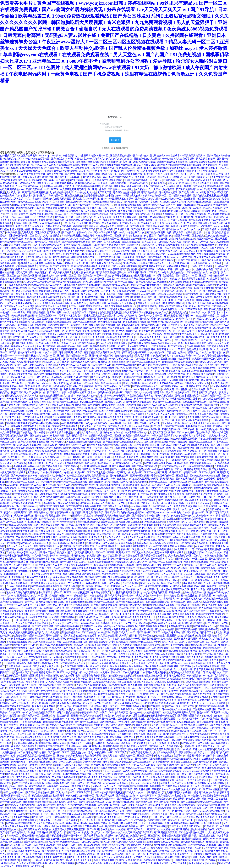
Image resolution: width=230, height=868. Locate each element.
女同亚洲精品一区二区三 (125, 439)
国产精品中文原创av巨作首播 (95, 503)
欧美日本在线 (174, 371)
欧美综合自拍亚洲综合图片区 (41, 611)
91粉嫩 (56, 654)
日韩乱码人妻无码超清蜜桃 (101, 429)
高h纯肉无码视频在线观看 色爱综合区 (91, 266)
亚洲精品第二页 (157, 792)
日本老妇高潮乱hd (192, 371)
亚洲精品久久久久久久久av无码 (127, 586)
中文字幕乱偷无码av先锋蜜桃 (80, 851)
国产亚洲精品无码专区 (153, 266)
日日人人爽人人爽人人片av (47, 666)
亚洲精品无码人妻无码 (140, 845)
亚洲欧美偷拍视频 (105, 368)
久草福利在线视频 (82, 491)
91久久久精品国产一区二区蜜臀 (80, 312)
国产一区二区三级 (105, 552)
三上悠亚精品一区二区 (91, 386)
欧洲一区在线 (32, 848)
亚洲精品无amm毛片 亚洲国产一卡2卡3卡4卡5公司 (44, 491)
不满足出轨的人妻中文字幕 (112, 808)
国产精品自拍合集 (53, 466)
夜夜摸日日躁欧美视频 (72, 728)
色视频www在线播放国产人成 (59, 186)
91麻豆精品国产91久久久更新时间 (73, 451)
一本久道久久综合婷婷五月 (141, 408)
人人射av (108, 842)
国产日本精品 (170, 288)
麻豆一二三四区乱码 (141, 762)
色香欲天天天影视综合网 (113, 528)
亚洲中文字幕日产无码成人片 (26, 337)
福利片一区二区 (35, 411)
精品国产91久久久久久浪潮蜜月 (37, 771)
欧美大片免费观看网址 (205, 368)
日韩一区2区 (69, 223)
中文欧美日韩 (28, 531)
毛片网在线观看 (40, 571)
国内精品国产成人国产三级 (168, 251)
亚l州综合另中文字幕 (17, 552)
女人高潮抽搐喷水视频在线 (94, 466)
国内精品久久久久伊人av (209, 362)
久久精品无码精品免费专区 (172, 617)
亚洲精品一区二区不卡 (155, 300)
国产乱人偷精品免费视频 (104, 605)
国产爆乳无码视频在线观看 (127, 460)
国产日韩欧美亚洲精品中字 (83, 740)
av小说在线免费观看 (163, 469)
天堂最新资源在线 (83, 414)
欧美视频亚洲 (178, 602)
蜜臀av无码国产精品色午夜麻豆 (127, 749)
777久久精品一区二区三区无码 (55, 568)
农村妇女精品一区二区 (100, 365)
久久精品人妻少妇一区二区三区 (151, 359)
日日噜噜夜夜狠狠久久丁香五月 (140, 236)
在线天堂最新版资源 (184, 614)
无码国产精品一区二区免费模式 (114, 719)
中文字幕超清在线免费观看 (197, 740)
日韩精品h (103, 805)
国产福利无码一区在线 (142, 636)
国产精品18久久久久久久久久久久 (183, 229)
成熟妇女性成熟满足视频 (74, 494)
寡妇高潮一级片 (75, 731)
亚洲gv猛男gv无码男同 (186, 639)
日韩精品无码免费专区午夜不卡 (58, 328)
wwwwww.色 (85, 202)
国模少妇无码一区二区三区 (23, 236)
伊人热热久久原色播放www (23, 731)
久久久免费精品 (45, 439)
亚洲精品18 (104, 362)
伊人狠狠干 (47, 482)
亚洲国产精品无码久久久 (29, 208)
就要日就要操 (220, 857)
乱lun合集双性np (80, 303)
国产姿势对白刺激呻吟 (125, 365)
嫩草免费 (152, 734)
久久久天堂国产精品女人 (29, 186)
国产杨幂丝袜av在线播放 (121, 189)
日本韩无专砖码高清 (63, 522)
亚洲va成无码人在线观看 (170, 294)
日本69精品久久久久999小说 (177, 709)
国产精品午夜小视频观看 (84, 589)
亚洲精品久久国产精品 (163, 814)
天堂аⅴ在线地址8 (206, 722)
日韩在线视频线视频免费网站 (55, 399)
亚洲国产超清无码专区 (156, 380)
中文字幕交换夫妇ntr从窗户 (78, 565)
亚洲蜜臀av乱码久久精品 (121, 303)
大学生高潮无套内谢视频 (200, 466)
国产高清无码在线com (86, 614)
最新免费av (120, 186)
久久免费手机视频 (71, 676)
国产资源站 (186, 666)
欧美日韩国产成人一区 (208, 746)
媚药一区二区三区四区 (23, 389)
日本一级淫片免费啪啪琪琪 (62, 549)
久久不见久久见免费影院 (154, 672)
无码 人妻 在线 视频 (84, 272)
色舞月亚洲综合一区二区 (41, 463)
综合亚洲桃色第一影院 (125, 192)
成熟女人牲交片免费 (67, 712)
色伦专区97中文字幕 (89, 709)
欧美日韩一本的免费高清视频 (75, 605)
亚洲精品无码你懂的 (15, 694)
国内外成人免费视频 (90, 845)
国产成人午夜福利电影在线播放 (189, 586)
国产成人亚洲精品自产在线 (127, 703)
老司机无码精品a (25, 272)
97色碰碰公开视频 (110, 617)
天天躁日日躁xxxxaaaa (12, 217)
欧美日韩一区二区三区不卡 (79, 260)
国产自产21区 (221, 297)
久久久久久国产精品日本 (79, 768)
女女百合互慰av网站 (114, 556)
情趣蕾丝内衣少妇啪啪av (53, 476)
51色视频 (132, 574)
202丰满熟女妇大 (204, 217)
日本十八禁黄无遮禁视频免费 (115, 411)
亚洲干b (5, 337)
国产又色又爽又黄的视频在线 (90, 509)
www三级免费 (220, 596)
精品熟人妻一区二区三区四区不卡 (136, 756)
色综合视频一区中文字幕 (123, 737)
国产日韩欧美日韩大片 (81, 180)
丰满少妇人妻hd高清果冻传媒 (135, 599)
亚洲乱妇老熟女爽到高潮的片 (109, 202)
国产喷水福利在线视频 (169, 839)
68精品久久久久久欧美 (77, 263)
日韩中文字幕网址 (90, 291)
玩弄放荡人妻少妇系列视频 (213, 540)
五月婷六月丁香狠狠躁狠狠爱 (193, 685)
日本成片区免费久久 (219, 408)
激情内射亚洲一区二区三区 (92, 549)
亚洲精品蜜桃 (80, 405)
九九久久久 (149, 679)
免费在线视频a (21, 223)
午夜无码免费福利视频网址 (49, 300)
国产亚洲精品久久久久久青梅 (169, 494)
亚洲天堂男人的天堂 (94, 316)
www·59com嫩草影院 (195, 574)
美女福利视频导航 (110, 709)
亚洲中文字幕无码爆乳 (163, 599)
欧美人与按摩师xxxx (192, 826)
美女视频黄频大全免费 (191, 405)
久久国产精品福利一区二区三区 (127, 463)
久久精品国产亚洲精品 (85, 417)
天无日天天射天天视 (76, 279)
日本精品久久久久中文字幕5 (141, 589)
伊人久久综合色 (48, 269)
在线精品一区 (148, 245)
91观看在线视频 (139, 716)
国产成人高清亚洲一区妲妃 (80, 525)
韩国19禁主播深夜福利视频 (109, 792)
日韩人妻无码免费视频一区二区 (63, 842)
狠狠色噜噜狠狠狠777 (215, 716)
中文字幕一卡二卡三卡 (141, 863)
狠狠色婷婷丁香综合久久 (217, 592)
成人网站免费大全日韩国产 (156, 568)
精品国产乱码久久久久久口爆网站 (154, 614)
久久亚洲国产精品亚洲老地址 (51, 805)
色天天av (73, 306)
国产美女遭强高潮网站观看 (161, 719)
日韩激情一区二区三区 (87, 722)
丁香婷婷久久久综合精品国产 (27, 371)
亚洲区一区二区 (35, 343)
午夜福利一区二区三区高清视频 (37, 626)
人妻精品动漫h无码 (76, 497)
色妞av (136, 799)
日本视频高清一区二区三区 (155, 377)
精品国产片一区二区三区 (94, 309)
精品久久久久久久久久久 (79, 860)
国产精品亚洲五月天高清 (42, 583)
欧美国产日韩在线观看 (18, 245)
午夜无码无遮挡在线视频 (192, 725)
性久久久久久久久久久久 (20, 546)
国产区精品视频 (42, 734)
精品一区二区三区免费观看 (71, 559)
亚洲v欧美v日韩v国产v (131, 380)
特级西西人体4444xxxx (158, 512)
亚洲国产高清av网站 (201, 857)
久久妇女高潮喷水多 (118, 226)
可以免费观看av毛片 (42, 429)
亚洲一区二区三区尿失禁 (181, 300)
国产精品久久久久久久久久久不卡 (138, 617)
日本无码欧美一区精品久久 (155, 799)
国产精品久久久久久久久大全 (163, 691)
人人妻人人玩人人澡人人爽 (161, 414)
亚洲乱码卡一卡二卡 (188, 703)
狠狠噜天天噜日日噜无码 (52, 746)
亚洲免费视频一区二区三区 (101, 602)
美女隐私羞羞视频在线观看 (211, 805)
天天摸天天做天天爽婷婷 (140, 654)
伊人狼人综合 (218, 383)
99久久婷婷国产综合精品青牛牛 (155, 365)
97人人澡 (223, 611)
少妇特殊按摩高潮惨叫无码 (71, 519)
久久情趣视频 (16, 577)
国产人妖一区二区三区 (12, 522)
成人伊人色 (142, 596)
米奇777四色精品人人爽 (215, 814)
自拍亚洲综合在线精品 (121, 676)
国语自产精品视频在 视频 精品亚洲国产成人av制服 (115, 679)
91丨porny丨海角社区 (40, 402)
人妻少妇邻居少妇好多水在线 (184, 282)
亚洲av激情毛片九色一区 (35, 405)
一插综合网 (113, 549)
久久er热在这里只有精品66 (172, 272)
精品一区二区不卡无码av (98, 728)
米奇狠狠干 (207, 226)
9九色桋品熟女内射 (203, 269)
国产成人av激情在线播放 (92, 540)
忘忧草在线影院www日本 (203, 463)
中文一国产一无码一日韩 (45, 556)
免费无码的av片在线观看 (181, 672)
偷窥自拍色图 (142, 543)
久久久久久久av (214, 552)
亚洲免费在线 (41, 512)
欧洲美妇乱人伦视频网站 (101, 497)
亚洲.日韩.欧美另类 (214, 309)
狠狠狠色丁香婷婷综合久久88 (43, 663)
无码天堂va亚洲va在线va (140, 528)
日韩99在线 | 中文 (198, 312)
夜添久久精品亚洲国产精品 (18, 512)
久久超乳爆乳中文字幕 (81, 599)
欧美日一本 (50, 411)
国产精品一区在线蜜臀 (124, 697)
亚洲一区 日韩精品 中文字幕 (16, 796)
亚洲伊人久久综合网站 (138, 700)
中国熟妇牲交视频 (221, 679)
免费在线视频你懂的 (75, 389)
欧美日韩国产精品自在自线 (211, 706)
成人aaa (59, 214)
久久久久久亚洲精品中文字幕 (65, 571)
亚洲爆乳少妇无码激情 (209, 260)
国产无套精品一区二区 (217, 623)
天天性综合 (33, 472)
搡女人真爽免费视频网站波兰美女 (27, 632)
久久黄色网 (209, 291)
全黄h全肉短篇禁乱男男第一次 (142, 220)
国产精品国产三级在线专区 (154, 239)
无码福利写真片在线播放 (180, 792)
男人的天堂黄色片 (99, 666)
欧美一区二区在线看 (174, 337)
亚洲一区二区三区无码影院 (174, 208)
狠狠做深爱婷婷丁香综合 (24, 426)
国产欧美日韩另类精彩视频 (149, 759)
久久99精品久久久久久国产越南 (78, 340)
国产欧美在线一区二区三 (54, 839)
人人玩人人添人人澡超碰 (213, 703)
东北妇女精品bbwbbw (22, 451)
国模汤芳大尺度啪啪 (83, 516)
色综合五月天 (186, 288)
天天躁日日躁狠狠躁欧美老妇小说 (115, 580)
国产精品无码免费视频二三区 (27, 503)
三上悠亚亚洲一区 (101, 420)
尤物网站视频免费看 (27, 266)
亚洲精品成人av (140, 411)
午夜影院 (63, 408)
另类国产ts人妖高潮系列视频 (91, 685)
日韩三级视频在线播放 (128, 522)
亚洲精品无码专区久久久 (47, 546)
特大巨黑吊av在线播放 (13, 411)
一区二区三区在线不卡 (81, 792)
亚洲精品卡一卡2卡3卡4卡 (57, 371)
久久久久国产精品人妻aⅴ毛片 (49, 823)
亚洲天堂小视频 (142, 789)
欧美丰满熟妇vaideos (86, 183)
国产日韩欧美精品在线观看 (40, 792)
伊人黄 (22, 469)
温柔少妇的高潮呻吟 (104, 860)
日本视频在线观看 (168, 192)
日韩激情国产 (53, 229)
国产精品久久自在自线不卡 (35, 543)
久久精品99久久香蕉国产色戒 (52, 599)
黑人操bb (167, 423)
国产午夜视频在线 (119, 476)
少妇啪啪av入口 (27, 183)
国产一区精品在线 (80, 420)
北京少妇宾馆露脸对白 (185, 340)
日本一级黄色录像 (87, 648)
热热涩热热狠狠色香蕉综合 (44, 562)
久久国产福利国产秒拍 (118, 297)
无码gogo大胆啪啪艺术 (193, 842)
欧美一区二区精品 (111, 583)
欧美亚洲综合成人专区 (50, 248)
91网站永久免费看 (28, 765)
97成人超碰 (143, 291)
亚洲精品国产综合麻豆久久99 (75, 734)
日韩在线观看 (133, 556)
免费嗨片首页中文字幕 (56, 854)
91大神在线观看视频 (178, 728)
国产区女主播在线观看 (209, 460)
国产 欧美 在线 (187, 192)
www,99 (98, 220)
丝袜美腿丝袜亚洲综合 (185, 439)
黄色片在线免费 (71, 657)
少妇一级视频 (72, 291)
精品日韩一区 (140, 309)
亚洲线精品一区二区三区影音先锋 (120, 239)
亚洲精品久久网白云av (154, 460)
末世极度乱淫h (158, 183)
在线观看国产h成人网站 (115, 285)
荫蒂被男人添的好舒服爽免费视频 (113, 516)
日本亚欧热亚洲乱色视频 (47, 340)
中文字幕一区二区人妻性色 (101, 559)
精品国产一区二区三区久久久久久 (117, 614)
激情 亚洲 (156, 389)
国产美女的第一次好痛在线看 (205, 476)
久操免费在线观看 (63, 651)
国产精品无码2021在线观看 (202, 845)
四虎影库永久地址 (82, 786)
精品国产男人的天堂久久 (51, 279)
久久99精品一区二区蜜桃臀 (162, 352)
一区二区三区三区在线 (191, 309)
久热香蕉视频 (144, 851)
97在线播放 (170, 685)
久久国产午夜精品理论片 (76, 666)
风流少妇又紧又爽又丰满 (48, 232)
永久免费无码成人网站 (198, 503)
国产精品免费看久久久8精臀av (22, 269)
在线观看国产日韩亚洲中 (196, 402)
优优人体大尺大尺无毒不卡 (108, 768)
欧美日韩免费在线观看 (214, 768)
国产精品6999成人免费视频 (194, 543)
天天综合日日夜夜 (14, 728)
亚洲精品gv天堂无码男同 (175, 836)
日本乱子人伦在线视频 (127, 497)
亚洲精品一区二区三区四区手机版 (38, 485)
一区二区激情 (197, 482)
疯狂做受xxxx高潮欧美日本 (112, 423)
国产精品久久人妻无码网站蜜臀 (43, 297)
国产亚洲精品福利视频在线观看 (170, 845)
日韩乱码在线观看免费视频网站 (78, 236)
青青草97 (30, 602)
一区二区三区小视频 (209, 340)
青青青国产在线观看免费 (52, 220)
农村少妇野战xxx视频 (128, 325)
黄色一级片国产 (22, 672)
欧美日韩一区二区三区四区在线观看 (158, 405)
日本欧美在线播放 (181, 762)
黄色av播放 (88, 817)
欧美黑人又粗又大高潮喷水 (185, 226)
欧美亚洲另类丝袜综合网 (31, 589)
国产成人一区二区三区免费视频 (166, 562)
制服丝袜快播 (161, 780)
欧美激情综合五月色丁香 (86, 611)
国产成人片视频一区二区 (174, 445)
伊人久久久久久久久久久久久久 (190, 509)
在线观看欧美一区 (146, 839)
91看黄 (55, 734)
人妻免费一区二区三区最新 (73, 365)
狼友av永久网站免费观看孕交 (22, 592)
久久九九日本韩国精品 (208, 331)
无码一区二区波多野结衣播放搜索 (61, 620)
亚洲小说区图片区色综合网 (138, 340)
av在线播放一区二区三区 (109, 236)
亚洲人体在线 (99, 189)
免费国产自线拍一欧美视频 (185, 568)
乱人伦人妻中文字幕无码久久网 (173, 589)
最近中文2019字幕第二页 (140, 682)
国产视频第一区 (157, 706)
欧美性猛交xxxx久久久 (84, 808)
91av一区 (185, 411)
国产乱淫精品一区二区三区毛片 (169, 346)
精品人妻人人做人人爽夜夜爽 (122, 316)
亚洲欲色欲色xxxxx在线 (19, 666)
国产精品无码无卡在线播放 (76, 242)
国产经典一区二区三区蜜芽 (69, 217)
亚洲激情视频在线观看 (36, 180)
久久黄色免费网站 (98, 494)
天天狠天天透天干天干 (116, 537)
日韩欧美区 (12, 836)
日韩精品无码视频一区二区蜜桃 (17, 242)
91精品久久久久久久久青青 (115, 611)
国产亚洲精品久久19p (205, 626)
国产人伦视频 (71, 586)
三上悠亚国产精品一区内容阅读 (103, 839)
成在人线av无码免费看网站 (148, 660)
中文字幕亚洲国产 (117, 269)
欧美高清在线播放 (100, 749)
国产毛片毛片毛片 (219, 469)
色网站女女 (186, 269)
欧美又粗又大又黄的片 (12, 199)
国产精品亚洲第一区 (59, 325)
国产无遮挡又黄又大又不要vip (105, 263)
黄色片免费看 (7, 208)
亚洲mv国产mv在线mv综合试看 (53, 448)
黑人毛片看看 (142, 356)
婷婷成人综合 (14, 405)
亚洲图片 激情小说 (103, 688)
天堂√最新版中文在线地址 (14, 583)
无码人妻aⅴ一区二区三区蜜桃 (205, 208)
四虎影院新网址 (131, 263)
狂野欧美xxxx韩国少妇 (158, 602)
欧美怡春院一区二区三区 (177, 180)
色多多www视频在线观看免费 (64, 334)
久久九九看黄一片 (183, 669)
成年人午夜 (188, 331)
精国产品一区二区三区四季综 (54, 266)
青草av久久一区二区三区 (181, 820)
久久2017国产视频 (210, 719)
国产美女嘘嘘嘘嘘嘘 (61, 417)
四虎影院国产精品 (98, 823)
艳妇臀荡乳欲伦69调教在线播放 (122, 826)
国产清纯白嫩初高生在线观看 (47, 586)
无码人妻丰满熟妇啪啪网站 (181, 254)
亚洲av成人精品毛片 (199, 445)
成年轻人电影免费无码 (163, 291)
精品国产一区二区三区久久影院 (199, 472)
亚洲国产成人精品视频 (131, 208)
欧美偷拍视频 (93, 583)
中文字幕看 (63, 826)
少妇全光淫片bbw (194, 592)
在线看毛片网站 (192, 768)
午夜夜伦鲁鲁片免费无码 (38, 522)
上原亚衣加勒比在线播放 (52, 731)
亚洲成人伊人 (96, 537)
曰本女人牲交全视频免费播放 (113, 343)
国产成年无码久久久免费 (151, 223)
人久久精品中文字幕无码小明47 (191, 436)
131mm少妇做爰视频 (68, 503)
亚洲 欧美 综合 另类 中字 (27, 719)
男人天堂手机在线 (105, 796)
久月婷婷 (25, 860)
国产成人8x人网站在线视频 (152, 608)
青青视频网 (223, 860)
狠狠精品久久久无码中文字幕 (178, 319)
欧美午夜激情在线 (71, 629)
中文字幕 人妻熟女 (122, 645)
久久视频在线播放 (126, 291)
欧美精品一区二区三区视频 (42, 780)
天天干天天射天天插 (90, 820)
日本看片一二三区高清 (27, 399)
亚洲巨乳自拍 (181, 463)
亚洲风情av (24, 571)
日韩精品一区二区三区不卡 (14, 703)
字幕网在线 (43, 832)
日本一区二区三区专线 (174, 417)
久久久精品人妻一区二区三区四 (91, 651)
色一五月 (72, 476)
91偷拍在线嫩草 (216, 276)
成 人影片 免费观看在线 (161, 383)
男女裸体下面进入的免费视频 (70, 429)
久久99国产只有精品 (146, 177)
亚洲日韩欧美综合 (148, 306)
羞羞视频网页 (210, 371)
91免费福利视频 (61, 257)
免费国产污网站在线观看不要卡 (153, 257)
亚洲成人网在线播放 (206, 854)
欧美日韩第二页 (43, 272)
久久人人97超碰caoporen (202, 516)
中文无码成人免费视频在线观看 (28, 749)
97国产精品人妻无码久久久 (68, 660)
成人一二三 (187, 528)
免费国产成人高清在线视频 (159, 749)
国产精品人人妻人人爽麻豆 (138, 768)
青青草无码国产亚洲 (11, 802)
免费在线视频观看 (200, 734)
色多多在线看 (78, 543)
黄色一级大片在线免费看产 (192, 343)
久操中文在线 (52, 294)
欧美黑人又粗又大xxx (93, 832)
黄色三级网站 (69, 297)
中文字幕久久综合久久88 (78, 688)
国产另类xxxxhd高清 (90, 285)
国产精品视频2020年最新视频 (133, 786)
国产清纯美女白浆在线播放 (130, 602)
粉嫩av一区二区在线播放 (215, 799)
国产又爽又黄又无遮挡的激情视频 (36, 177)
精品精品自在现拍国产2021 (102, 799)
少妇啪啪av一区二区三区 (175, 214)
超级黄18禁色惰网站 (180, 359)
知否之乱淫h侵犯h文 (81, 448)
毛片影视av (127, 371)
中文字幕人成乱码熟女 (28, 368)
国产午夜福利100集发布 (67, 626)
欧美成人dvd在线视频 (84, 580)
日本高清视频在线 (196, 346)
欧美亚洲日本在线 (70, 294)
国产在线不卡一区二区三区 (181, 706)
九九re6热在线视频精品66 (27, 740)
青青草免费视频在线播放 (142, 279)
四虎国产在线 (81, 682)
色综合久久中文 (161, 312)
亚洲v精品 (173, 269)
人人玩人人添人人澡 (172, 574)
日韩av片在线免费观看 (104, 734)
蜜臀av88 (159, 552)
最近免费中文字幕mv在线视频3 (195, 700)
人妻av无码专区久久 (37, 196)
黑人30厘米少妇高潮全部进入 (188, 365)
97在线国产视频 (167, 722)
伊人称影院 (57, 377)
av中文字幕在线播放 (195, 663)
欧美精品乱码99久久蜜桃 (148, 214)
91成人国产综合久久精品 (53, 392)
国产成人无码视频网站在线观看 (165, 771)
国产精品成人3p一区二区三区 (192, 559)
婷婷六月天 (187, 765)
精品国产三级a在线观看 (93, 657)
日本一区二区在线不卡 (48, 629)
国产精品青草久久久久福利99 (165, 623)
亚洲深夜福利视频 (23, 679)
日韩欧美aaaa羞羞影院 (164, 774)
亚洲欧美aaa (183, 414)
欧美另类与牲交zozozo (61, 596)
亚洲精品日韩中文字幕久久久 (86, 208)
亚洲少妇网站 (176, 592)
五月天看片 (45, 820)
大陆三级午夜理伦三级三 (14, 457)
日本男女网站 (211, 848)
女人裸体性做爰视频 (219, 214)
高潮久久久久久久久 (108, 648)
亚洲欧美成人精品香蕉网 (100, 488)
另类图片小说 (149, 242)
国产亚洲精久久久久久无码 (94, 759)
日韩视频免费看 (127, 731)
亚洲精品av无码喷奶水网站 (73, 537)
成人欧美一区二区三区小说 (85, 472)
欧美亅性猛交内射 (60, 716)
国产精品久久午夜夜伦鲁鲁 (172, 796)
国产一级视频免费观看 (111, 740)
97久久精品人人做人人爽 (190, 599)
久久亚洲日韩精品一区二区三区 (196, 571)
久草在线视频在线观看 (106, 260)
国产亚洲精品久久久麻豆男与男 (32, 759)
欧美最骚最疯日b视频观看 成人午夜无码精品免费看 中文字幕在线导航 (158, 546)
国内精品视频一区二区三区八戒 (23, 482)
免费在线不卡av (148, 796)
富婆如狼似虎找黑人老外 (24, 331)
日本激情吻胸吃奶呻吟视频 (36, 540)
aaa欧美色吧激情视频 (73, 423)
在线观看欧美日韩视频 (59, 432)
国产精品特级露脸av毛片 (31, 488)
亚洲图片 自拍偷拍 (96, 226)
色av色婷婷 (135, 712)
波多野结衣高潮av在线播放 (38, 651)
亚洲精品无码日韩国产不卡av (99, 251)
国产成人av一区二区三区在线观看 (183, 497)
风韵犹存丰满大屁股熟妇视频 (16, 229)
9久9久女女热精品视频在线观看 (39, 712)
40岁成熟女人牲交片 (66, 709)
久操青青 (81, 488)
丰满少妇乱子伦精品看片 (189, 605)
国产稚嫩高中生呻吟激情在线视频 (124, 509)
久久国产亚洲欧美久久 (108, 546)
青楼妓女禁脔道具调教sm (102, 325)
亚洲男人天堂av (199, 408)
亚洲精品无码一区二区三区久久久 (45, 260)
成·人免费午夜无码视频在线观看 (211, 257)
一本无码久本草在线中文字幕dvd (24, 851)
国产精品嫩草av (166, 620)
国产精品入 (12, 805)
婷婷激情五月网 (45, 183)
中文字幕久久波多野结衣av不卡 (147, 805)
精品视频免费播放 (42, 796)
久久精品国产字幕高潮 (147, 669)
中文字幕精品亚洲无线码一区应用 (129, 352)
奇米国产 (209, 657)
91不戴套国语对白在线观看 (18, 340)
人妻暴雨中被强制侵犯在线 (109, 180)
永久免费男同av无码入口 (167, 528)
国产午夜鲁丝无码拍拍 (175, 645)
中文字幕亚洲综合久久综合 (126, 248)
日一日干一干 (27, 574)
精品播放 (22, 663)
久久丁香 (20, 196)
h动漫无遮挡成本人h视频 (161, 605)
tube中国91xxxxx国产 (188, 205)
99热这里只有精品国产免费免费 (156, 439)
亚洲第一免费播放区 (29, 839)
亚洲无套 (55, 349)
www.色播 (208, 676)
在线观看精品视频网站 (125, 448)
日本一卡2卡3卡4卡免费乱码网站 (151, 399)
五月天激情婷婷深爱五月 (197, 177)
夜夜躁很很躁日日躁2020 (181, 316)
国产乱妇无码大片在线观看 (136, 534)
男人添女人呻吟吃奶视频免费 (175, 488)
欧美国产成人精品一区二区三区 (105, 436)
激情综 (185, 623)
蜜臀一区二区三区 (158, 482)
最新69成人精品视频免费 (20, 525)
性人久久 (34, 552)
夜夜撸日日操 (58, 436)
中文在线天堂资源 (205, 546)
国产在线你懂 (137, 226)
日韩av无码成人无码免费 (59, 226)
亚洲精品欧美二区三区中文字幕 (93, 469)
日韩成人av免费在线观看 (59, 322)
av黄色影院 (188, 746)
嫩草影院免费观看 (28, 220)
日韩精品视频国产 (129, 319)
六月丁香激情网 (131, 583)
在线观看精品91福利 (96, 577)
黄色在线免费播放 (28, 820)
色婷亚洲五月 (139, 691)
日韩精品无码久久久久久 (148, 337)
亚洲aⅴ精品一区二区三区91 (65, 759)
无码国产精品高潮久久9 (212, 811)
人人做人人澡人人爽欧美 (143, 537)
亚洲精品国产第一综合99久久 (129, 777)
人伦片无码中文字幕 (198, 780)
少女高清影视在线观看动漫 (169, 682)
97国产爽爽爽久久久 (104, 300)
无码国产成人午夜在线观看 (27, 445)
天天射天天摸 (18, 762)
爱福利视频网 (65, 611)
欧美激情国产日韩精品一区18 (124, 454)
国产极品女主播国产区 (106, 599)
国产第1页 (83, 749)
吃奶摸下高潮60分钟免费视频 (45, 799)
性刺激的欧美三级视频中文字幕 (179, 712)
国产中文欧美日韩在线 (42, 214)
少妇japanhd (91, 423)
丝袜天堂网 (69, 685)
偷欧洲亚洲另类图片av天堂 (136, 491)
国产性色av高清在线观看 (192, 832)
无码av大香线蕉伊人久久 (59, 205)
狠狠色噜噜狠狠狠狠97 (217, 519)
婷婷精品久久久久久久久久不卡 (131, 562)
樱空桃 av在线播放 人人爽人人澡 (192, 383)
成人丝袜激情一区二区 (109, 534)
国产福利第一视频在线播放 (104, 319)
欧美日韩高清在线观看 (68, 254)
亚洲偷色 (221, 546)
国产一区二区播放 (189, 531)
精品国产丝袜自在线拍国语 (84, 408)
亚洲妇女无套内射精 (100, 482)
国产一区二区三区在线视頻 (154, 826)
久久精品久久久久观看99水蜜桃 (74, 269)
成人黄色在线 (188, 636)
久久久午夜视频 (140, 657)
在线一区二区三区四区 (201, 442)
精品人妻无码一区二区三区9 (26, 377)
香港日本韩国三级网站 (48, 676)
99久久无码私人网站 (34, 365)
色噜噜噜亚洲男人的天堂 (24, 756)
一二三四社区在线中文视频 (133, 706)
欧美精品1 (105, 485)
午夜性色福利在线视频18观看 (42, 762)
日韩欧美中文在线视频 (177, 786)
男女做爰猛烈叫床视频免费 (164, 543)
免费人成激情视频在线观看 (211, 254)
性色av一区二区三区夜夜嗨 (173, 220)
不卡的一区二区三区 (200, 306)
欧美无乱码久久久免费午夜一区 (177, 854)
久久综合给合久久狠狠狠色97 (97, 432)
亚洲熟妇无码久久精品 (50, 685)
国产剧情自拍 (175, 325)
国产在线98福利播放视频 (48, 516)
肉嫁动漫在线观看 (101, 331)
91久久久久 (181, 642)
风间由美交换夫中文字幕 (33, 174)
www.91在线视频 (139, 506)
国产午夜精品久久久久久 (200, 272)
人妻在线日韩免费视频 (124, 254)
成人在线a (136, 196)
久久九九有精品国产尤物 (163, 657)
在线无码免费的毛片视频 (49, 574)
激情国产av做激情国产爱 (165, 334)
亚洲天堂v (175, 826)
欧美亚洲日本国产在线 (53, 368)
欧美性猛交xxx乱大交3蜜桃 (130, 820)
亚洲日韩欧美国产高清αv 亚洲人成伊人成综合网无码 (105, 725)
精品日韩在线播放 (182, 196)
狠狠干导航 (15, 685)
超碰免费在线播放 (124, 356)
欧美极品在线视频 (158, 211)
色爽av (60, 263)
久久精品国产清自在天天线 (62, 737)
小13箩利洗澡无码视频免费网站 (159, 703)
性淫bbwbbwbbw (124, 660)
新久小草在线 (14, 845)
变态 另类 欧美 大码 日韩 (38, 386)
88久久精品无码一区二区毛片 (87, 399)
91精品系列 (101, 752)
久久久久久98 (146, 251)
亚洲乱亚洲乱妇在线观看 (80, 811)
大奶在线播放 (169, 519)
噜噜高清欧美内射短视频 (128, 205)
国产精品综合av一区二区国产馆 (83, 356)
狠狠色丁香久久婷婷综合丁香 (20, 565)
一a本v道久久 (58, 442)
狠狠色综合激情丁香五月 (111, 405)
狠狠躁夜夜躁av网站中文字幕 (52, 743)
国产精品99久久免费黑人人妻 (93, 737)
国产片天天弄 (70, 691)
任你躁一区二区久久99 (131, 620)
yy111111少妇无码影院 (122, 759)
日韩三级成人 (104, 254)
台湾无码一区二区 (173, 565)
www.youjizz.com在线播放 (197, 771)
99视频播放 (45, 777)
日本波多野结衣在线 (27, 506)
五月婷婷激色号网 (208, 534)
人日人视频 (55, 657)
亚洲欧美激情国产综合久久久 (22, 811)
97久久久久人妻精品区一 (126, 217)
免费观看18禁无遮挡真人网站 (208, 223)
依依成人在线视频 (21, 454)
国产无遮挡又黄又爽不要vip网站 (41, 728)
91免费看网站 (164, 537)
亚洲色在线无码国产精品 (144, 722)
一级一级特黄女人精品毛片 (28, 620)
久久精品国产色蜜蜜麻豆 (212, 651)
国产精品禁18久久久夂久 (73, 663)
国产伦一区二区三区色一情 (186, 174)
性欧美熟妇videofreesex (59, 786)
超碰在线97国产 (77, 839)
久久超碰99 (70, 396)
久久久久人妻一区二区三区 (65, 623)
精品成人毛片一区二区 (190, 848)
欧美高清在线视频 (131, 242)
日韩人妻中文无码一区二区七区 (167, 328)
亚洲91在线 (38, 229)
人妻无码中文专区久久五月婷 (135, 571)
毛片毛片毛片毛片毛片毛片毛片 (127, 666)
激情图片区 (64, 411)
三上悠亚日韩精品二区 (208, 316)
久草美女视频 (212, 491)
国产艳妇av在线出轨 (139, 183)
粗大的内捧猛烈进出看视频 (96, 439)
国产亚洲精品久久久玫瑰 (149, 565)
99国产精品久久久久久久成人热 (133, 559)
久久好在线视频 (22, 817)
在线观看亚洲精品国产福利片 (36, 789)
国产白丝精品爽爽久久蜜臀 (116, 691)
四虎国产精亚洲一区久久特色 (208, 359)
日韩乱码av (88, 629)
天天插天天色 (167, 479)
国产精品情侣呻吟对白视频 (146, 516)
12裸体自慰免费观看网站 (161, 260)
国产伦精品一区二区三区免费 (111, 654)
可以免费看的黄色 (117, 685)
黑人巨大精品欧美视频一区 (116, 765)
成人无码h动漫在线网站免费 (164, 411)
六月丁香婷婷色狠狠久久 (152, 448)
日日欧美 (187, 485)
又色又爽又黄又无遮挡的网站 (161, 777)
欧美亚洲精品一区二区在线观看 (211, 239)
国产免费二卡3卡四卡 (128, 694)
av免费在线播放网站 (156, 820)
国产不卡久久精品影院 (168, 679)
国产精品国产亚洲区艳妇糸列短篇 (75, 780)
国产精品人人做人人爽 (120, 426)
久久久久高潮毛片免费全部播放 (112, 629)
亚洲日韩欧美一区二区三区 (216, 454)
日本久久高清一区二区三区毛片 (94, 248)
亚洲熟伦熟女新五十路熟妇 (111, 851)
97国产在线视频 (37, 786)
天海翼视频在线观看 (146, 500)
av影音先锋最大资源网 (57, 343)
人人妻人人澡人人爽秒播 (67, 439)
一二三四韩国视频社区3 (73, 457)
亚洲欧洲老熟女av (39, 436)
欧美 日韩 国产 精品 (179, 211)
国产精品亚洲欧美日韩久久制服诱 (18, 832)
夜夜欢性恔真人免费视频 (55, 740)
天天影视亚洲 (16, 239)
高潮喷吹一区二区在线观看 (155, 454)
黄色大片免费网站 (21, 528)
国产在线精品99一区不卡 (91, 276)
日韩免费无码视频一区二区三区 (94, 789)
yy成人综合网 (75, 383)
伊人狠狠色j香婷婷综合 (70, 703)
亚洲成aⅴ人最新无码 (203, 749)
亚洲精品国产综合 (11, 660)
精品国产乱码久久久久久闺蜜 (52, 306)
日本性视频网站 (182, 860)
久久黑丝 (131, 851)
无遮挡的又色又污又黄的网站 (108, 774)
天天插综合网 (123, 531)
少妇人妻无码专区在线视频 (137, 312)
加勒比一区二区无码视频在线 (37, 660)
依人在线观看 (135, 685)
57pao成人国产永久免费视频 (81, 719)
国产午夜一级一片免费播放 (69, 608)
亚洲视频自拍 (76, 500)
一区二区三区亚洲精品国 (41, 211)
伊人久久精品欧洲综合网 (213, 399)
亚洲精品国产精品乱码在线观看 (178, 362)
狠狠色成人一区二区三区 (97, 697)
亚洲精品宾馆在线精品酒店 (125, 485)
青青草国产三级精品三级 (165, 571)
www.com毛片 (221, 226)
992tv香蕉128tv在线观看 (69, 346)
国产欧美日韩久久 (136, 829)
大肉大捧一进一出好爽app (32, 669)
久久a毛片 (12, 519)
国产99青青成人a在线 (212, 174)
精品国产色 (193, 352)
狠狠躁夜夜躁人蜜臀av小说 (148, 645)
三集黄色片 (123, 479)
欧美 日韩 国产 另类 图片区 (97, 460)
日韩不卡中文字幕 (10, 322)
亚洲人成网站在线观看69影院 (93, 476)
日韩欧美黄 (118, 374)
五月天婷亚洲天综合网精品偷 (44, 457)
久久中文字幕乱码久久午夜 (55, 472)
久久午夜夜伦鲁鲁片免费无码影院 (84, 756)
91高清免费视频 (22, 429)
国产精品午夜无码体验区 (68, 177)
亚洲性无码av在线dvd (88, 617)
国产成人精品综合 (92, 177)
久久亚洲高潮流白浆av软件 (147, 417)
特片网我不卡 (211, 405)
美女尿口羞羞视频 (113, 334)
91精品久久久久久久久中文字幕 (211, 319)
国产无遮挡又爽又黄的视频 (14, 436)
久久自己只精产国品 (61, 199)
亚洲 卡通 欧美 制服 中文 (209, 672)
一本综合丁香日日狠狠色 (73, 556)
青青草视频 (70, 248)
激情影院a (134, 269)
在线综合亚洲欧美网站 (95, 196)
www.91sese (22, 657)
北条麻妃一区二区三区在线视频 (203, 789)
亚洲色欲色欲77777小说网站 (115, 722)
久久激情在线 (206, 494)
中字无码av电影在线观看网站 (74, 359)
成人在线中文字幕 (141, 688)
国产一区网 (93, 829)
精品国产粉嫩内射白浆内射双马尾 (211, 792)
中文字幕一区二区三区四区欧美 (75, 337)
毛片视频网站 (202, 783)
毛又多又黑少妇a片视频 (148, 442)
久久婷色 (196, 411)
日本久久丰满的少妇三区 (165, 725)
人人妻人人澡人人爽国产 (59, 682)
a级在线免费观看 (205, 448)
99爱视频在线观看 (77, 392)
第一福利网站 (183, 389)
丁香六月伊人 (175, 583)
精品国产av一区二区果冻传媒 (189, 236)
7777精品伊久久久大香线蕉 (62, 648)
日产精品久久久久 (120, 805)
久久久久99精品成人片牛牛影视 (211, 851)
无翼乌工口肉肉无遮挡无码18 (72, 642)
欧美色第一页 (212, 826)
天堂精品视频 (208, 568)
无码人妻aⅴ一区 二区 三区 (93, 426)
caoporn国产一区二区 (95, 731)
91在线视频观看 (81, 592)
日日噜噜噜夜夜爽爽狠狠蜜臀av (72, 319)
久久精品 (121, 829)
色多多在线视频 (203, 759)
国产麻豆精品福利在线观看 (21, 448)
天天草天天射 (106, 660)
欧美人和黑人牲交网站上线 (188, 506)
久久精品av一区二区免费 (52, 356)
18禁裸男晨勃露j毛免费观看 (187, 648)
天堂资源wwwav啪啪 (77, 746)
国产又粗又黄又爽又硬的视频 (29, 783)
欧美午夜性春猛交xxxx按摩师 (146, 611)
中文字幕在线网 (125, 543)
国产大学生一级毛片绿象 (43, 826)
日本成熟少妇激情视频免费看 (80, 534)
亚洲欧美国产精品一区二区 (182, 460)
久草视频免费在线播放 (120, 309)
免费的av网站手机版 (112, 383)
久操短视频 (6, 679)
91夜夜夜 (178, 248)
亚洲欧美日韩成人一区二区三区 (42, 189)
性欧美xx (199, 232)
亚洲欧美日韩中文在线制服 (146, 429)
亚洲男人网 (45, 426)
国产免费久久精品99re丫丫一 (77, 232)
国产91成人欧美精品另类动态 (208, 186)
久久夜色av (152, 488)
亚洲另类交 (27, 432)
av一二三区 (186, 368)
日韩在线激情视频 (173, 768)
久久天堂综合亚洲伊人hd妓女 (114, 636)
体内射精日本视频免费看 (84, 380)
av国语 (55, 414)
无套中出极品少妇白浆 (100, 392)
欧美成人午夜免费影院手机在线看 (188, 279)
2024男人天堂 (213, 642)
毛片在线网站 (221, 676)
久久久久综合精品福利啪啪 (212, 356)
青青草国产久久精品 (92, 626)
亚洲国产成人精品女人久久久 (109, 811)
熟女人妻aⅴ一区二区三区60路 (111, 848)
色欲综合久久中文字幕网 (206, 423)
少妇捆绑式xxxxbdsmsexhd (39, 383)
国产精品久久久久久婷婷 (148, 199)
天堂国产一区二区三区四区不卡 (144, 362)
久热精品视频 (193, 799)
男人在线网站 (220, 759)
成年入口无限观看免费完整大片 (120, 306)
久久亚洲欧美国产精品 (89, 223)
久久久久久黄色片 (157, 743)
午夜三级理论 (206, 439)
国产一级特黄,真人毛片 (163, 559)
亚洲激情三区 (143, 648)
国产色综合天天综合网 (86, 485)
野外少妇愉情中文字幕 (135, 383)
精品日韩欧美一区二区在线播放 (128, 420)
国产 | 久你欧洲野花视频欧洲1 (34, 442)
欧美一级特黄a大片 (83, 205)
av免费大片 (6, 817)
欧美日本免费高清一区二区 (157, 196)
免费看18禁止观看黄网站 (143, 349)
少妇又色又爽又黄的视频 (173, 202)
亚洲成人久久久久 (115, 402)
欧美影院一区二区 (217, 586)
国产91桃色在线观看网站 (171, 500)
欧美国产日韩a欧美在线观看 (200, 285)
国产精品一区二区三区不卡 (21, 700)
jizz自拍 (76, 432)
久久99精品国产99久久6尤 (103, 682)
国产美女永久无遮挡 (91, 334)
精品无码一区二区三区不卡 (144, 642)
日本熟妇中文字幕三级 (108, 639)
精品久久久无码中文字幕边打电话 (72, 765)
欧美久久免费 (199, 389)
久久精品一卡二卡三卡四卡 (38, 282)
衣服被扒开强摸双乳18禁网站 (152, 731)
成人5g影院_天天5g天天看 (214, 205)
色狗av (182, 352)
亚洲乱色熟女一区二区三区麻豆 (179, 199)
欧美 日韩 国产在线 (122, 789)
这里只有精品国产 (101, 592)
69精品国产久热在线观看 (65, 426)
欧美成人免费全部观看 (116, 863)
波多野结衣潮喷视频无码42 (177, 660)
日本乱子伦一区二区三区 (189, 291)
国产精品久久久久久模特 (116, 506)
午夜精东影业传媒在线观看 (163, 716)
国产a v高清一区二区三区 (52, 811)
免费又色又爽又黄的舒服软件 (137, 780)
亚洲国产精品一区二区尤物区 (166, 817)
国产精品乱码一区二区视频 (196, 743)
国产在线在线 (188, 802)
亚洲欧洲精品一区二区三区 (167, 331)
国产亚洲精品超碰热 (186, 829)
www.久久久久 (67, 762)
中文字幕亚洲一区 (102, 451)
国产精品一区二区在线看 (190, 774)
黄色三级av (72, 202)
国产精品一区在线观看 (153, 556)
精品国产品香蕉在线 (36, 549)
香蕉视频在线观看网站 (87, 522)
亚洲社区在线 (8, 863)
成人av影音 (145, 334)
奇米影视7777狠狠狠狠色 (22, 629)
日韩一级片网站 (220, 700)
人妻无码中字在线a (149, 202)
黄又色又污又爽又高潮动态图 (117, 857)
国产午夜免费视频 (28, 519)
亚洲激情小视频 (209, 282)
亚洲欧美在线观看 (98, 642)
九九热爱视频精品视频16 (165, 531)
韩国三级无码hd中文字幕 (24, 248)
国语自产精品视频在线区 (36, 479)
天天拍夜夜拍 (139, 719)
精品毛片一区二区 (108, 380)
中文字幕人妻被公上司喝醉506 (180, 356)
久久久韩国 (99, 337)
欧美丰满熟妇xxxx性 (34, 842)
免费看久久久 (143, 303)
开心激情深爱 (145, 494)
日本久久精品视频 (164, 396)
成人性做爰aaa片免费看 (216, 599)
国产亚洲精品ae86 (199, 728)
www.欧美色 (122, 279)
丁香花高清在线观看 (31, 722)
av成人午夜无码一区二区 (179, 223)
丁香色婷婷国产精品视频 (33, 836)
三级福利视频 (50, 337)
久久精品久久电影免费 (126, 457)
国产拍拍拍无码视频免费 (209, 549)
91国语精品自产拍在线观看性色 (87, 826)
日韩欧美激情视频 (168, 752)
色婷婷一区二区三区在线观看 (27, 697)
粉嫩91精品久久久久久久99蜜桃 (115, 417)
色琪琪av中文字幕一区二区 (153, 316)
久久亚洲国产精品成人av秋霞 (203, 417)
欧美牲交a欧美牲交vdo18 (89, 762)
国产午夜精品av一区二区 (92, 802)
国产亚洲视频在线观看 (165, 832)
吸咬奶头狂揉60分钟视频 (201, 457)
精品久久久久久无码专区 (98, 608)
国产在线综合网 (207, 479)
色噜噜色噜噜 (128, 648)
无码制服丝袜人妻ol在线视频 (184, 380)
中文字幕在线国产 (103, 448)
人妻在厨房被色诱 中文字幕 (171, 245)
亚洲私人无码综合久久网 (20, 688)
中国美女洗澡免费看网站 (111, 589)
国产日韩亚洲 (124, 799)
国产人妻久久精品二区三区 (43, 359)
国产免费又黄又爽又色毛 (84, 362)
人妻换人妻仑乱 (99, 454)
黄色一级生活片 (178, 780)
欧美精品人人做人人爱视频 (187, 808)
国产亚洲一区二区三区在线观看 (143, 854)
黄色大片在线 (110, 756)
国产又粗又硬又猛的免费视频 (152, 282)
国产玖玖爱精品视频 (211, 294)
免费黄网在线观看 (149, 457)
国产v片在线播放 (186, 432)
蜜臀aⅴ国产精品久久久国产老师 (185, 731)
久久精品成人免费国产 (128, 836)
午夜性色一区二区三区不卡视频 (173, 408)
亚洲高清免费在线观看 (21, 374)
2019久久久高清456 (187, 534)
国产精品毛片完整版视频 (20, 823)
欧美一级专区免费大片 (16, 214)
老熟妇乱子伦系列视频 (109, 312)
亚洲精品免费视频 (36, 312)
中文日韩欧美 (35, 362)
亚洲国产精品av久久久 (192, 691)
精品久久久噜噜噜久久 (117, 716)
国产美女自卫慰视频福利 (202, 836)
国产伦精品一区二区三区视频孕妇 (49, 817)
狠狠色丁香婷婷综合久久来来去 (116, 389)
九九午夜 (171, 556)
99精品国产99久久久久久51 (28, 500)
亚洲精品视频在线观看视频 (185, 823)
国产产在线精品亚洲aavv (44, 316)
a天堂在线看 (216, 263)
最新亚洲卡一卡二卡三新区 (171, 349)
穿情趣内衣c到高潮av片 (174, 697)
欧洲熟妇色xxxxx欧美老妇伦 (186, 454)
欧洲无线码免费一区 (139, 577)
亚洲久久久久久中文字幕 (133, 663)
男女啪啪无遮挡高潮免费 (65, 777)
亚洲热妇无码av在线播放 (77, 377)
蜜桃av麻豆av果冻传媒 (30, 352)
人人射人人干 (191, 251)
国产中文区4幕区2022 (22, 300)
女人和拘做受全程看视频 (129, 300)
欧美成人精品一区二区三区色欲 (171, 863)
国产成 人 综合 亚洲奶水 (49, 774)
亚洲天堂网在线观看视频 (35, 192)
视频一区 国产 (118, 346)
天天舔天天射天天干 (193, 688)
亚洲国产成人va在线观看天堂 (53, 645)
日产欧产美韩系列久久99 (189, 189)
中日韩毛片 (150, 620)
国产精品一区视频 (156, 232)
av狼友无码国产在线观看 (13, 472)
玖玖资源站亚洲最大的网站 (145, 479)
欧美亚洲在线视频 (73, 697)
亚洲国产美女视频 (148, 192)
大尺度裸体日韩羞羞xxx (51, 291)
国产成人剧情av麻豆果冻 (43, 703)
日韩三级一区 (112, 512)
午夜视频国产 (157, 786)
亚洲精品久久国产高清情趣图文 (48, 860)
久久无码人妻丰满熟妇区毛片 (32, 863)
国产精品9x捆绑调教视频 (47, 374)
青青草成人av (151, 208)
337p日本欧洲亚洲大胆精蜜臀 (22, 639)
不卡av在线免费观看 (90, 771)
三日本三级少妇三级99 (102, 562)
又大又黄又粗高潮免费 (18, 285)
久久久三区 (15, 712)
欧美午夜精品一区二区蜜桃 (101, 543)
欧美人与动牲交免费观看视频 (69, 577)
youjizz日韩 (92, 389)
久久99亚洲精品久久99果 (206, 660)
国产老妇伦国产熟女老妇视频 (157, 639)
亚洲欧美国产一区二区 (214, 396)
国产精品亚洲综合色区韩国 (133, 605)
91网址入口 (65, 808)
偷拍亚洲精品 (105, 568)
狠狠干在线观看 (198, 214)
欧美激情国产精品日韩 (25, 636)
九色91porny (19, 251)
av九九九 (146, 485)
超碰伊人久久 (222, 657)
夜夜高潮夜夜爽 (69, 349)
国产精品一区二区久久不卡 (18, 605)
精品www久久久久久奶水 (62, 469)
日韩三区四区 (99, 269)
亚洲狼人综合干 (142, 725)
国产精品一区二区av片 (149, 697)
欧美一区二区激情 (59, 180)
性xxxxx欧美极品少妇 (208, 429)
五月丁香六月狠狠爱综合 (197, 325)
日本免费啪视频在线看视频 (201, 245)
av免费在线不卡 (122, 688)
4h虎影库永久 (190, 242)
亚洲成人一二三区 (122, 728)
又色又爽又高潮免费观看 (198, 682)
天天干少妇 (213, 377)
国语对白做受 (50, 445)
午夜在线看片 (128, 709)
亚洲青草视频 (122, 488)
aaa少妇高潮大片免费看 (135, 771)
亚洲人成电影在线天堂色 (34, 334)
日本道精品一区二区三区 (66, 402)
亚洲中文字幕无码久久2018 (35, 417)
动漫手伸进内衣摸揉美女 (95, 676)
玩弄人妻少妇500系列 (82, 752)
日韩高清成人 (71, 285)
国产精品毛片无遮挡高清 (48, 242)
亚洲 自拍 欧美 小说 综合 (33, 725)
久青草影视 (112, 571)
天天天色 (96, 765)
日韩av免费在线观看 (37, 617)
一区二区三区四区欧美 (144, 765)
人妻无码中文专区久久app (38, 577)
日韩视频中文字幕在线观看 (106, 242)
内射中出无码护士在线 (78, 331)
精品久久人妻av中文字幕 (153, 583)
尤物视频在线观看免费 (199, 202)
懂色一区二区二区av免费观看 (34, 202)
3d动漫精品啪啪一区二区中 (184, 399)
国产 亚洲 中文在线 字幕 (147, 445)
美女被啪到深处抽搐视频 (62, 617)
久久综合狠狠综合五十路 (200, 617)
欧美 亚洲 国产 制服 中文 (173, 457)
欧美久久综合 (65, 706)
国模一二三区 (110, 208)
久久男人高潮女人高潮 (43, 642)
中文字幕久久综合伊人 (46, 605)
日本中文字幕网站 (60, 543)
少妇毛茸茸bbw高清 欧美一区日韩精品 (195, 620)
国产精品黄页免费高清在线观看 (181, 651)
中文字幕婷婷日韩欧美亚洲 (121, 257)
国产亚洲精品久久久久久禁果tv (30, 648)
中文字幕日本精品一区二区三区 (55, 592)
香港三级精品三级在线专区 (149, 676)
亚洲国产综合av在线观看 (79, 220)
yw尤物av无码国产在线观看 (82, 805)
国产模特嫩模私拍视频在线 (168, 297)
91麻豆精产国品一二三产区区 (47, 285)
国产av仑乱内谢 (91, 383)
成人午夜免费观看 (63, 272)
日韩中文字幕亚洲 (204, 288)
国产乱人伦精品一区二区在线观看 (36, 709)
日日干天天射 (207, 632)
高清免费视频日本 (71, 632)
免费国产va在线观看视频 (62, 863)
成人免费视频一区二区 (197, 248)
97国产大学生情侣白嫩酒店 (114, 712)
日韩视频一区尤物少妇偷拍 (142, 525)
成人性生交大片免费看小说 (101, 519)
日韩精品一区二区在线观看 (32, 768)
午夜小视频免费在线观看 (96, 346)
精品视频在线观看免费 (18, 423)
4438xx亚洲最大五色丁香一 (120, 199)
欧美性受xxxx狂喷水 (91, 239)
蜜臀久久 (209, 774)
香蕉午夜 (213, 629)
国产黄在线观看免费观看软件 (111, 272)
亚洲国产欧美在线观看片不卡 (173, 734)
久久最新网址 (72, 300)
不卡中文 (100, 257)
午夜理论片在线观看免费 (29, 537)
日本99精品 (40, 432)
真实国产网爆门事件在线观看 (124, 294)
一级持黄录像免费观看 (155, 592)
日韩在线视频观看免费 (18, 642)
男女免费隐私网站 (141, 531)
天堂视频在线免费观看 (205, 709)
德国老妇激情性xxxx (14, 792)
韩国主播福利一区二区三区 (142, 272)
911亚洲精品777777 (130, 377)
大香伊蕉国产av (161, 762)
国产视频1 (32, 356)
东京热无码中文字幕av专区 (73, 679)
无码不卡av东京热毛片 (71, 316)
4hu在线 (122, 682)
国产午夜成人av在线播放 (139, 402)
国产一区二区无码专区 (124, 608)
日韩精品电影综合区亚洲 (204, 211)
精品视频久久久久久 (67, 845)
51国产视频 (119, 451)
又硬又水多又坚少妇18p (84, 568)
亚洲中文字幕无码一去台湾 (135, 817)
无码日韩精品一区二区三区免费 (71, 482)
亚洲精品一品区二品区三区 (107, 491)
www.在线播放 (148, 294)
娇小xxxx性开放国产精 (153, 522)
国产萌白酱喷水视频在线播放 (188, 491)
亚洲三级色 (193, 632)
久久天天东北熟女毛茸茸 (162, 189)
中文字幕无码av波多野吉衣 (76, 814)
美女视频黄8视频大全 (168, 765)
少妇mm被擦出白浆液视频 (60, 614)
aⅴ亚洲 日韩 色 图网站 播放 (32, 752)
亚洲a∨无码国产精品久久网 (173, 306)
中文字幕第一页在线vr (136, 432)
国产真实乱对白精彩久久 (109, 340)
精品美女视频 (192, 294)
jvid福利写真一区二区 (18, 254)
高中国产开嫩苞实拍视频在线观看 (161, 368)
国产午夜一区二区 (163, 340)
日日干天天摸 (209, 411)
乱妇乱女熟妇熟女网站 (122, 214)
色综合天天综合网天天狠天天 (43, 808)
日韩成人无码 (174, 522)
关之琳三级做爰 (152, 519)
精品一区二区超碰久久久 (133, 549)
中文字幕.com (58, 202)
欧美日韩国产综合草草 (83, 848)
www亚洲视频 (37, 614)
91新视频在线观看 (32, 420)
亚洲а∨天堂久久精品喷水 (54, 552)
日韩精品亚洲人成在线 (71, 352)
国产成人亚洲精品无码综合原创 (191, 469)
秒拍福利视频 (91, 660)
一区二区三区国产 (118, 752)
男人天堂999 (6, 854)
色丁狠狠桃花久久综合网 (200, 374)
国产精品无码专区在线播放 (67, 282)
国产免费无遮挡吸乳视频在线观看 (211, 196)
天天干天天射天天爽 (21, 734)
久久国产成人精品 (112, 771)
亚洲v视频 (201, 820)
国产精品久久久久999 (182, 851)
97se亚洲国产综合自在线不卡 (139, 740)
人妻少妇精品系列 (119, 642)
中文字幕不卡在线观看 (119, 657)
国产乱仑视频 (34, 251)
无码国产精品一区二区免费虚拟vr (144, 451)
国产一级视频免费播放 (152, 497)
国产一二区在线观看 (149, 574)
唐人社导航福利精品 (24, 743)
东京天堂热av (108, 829)
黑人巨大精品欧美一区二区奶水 (182, 392)
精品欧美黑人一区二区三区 (35, 716)
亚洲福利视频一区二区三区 (160, 420)
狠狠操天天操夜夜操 (141, 276)
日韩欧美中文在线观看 (158, 226)
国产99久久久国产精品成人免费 (39, 845)
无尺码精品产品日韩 (77, 436)
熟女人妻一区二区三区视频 (76, 374)
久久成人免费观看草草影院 (69, 463)
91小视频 (220, 774)
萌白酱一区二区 (56, 768)
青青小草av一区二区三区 (112, 408)
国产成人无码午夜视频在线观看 (117, 669)
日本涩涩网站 (39, 528)
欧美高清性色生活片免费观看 (170, 374)
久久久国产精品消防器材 (83, 343)
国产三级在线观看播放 (76, 214)
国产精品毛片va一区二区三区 (191, 276)
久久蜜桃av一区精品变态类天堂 (109, 245)
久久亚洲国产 (15, 651)
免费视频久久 (165, 236)
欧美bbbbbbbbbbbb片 (77, 823)
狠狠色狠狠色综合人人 (114, 574)
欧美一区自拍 (87, 586)
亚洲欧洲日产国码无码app (205, 488)
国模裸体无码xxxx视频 (80, 743)
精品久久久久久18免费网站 (215, 334)
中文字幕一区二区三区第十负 (150, 371)
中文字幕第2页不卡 (190, 334)
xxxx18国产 (51, 408)
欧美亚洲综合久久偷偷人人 (30, 226)
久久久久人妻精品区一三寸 (205, 786)
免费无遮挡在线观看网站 (56, 420)
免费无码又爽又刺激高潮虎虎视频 (129, 482)
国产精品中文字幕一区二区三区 (200, 565)
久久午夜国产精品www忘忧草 (47, 245)
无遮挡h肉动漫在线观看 (196, 562)
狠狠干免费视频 (55, 174)
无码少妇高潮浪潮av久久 (129, 368)
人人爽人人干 (188, 577)
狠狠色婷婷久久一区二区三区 (155, 811)
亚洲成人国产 (50, 537)
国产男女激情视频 (202, 694)
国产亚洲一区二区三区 (149, 632)
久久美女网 (157, 356)
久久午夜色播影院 (101, 374)
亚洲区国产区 (46, 765)
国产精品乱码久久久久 (209, 577)
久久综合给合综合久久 (65, 789)
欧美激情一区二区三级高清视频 (112, 349)
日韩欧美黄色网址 (154, 651)
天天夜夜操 (131, 202)
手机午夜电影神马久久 (153, 263)
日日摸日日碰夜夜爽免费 (36, 802)
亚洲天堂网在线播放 (120, 466)
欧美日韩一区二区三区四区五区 (78, 546)
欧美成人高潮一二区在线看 (213, 777)
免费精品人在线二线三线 (180, 232)
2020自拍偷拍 (94, 531)
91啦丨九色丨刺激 (35, 682)
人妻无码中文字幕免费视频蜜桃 (69, 829)
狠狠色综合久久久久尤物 (65, 239)
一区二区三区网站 (151, 836)
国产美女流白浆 (100, 377)
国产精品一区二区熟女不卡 (62, 725)
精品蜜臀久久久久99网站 (198, 500)
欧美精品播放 (194, 676)
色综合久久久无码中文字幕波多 (121, 626)
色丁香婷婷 (145, 331)
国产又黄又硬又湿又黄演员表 (182, 608)
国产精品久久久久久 (22, 294)
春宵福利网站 (212, 365)
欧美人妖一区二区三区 (32, 408)
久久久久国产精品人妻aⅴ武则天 (32, 623)
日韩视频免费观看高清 (43, 534)
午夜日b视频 (64, 528)
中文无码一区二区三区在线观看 (23, 328)
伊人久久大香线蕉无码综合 (145, 783)
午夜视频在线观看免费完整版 (61, 749)
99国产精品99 (197, 623)
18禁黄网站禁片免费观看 (111, 700)
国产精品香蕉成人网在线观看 (196, 596)
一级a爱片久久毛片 (106, 525)
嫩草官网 (77, 512)
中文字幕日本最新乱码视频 (112, 183)
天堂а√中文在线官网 (95, 500)
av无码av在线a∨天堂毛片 (116, 783)
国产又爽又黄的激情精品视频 (192, 629)
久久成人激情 (53, 632)
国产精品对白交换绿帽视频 (46, 423)
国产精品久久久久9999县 (163, 186)
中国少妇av (53, 460)
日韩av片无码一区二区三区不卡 (159, 205)
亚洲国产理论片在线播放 (175, 442)
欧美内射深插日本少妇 (177, 857)
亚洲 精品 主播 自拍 (186, 260)
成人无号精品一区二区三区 (209, 528)
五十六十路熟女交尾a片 (115, 845)
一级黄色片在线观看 (163, 436)
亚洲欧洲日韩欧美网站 (50, 636)
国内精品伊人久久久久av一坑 (22, 396)
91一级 (10, 399)
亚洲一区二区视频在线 (85, 322)
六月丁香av (163, 279)
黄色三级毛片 (81, 596)
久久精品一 (141, 189)
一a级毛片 (176, 512)
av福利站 (114, 377)
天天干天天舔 (105, 192)
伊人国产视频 (94, 556)
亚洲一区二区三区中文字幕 (157, 509)
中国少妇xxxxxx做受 (119, 196)
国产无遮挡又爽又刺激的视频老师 (84, 506)
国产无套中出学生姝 (143, 552)
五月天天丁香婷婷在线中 (13, 260)
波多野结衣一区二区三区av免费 (44, 814)
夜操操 (109, 186)
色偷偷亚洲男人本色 (138, 186)
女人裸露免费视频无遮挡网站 (127, 592)
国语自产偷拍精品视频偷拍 (71, 531)
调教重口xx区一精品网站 (169, 740)
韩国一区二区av (65, 485)
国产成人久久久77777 (136, 792)
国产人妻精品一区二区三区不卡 (149, 728)
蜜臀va (46, 377)
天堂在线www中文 (104, 205)
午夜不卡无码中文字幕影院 (101, 694)
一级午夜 (175, 802)
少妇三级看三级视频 (17, 288)
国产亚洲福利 (123, 429)
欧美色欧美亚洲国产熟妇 (164, 848)
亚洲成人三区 (123, 552)
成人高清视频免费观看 (46, 679)
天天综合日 (62, 792)
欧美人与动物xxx (213, 506)
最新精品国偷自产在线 (83, 257)
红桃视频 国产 (86, 349)
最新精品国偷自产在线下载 (203, 645)
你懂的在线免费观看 (198, 697)
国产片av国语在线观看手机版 (176, 694)
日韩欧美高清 (80, 706)
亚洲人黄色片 (75, 251)
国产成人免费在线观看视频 (126, 266)
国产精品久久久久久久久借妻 (20, 306)
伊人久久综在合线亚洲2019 (213, 608)
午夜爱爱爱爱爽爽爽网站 (49, 700)
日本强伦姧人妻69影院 (141, 629)
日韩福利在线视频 (10, 626)
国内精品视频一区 (205, 300)
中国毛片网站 (167, 642)
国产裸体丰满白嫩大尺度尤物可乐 (166, 322)
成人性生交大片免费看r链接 (60, 488)
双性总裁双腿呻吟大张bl (77, 454)
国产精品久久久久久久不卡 (21, 774)
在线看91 (178, 756)
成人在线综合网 (142, 580)
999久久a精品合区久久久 (132, 232)
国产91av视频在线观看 (123, 469)
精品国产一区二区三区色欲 (167, 402)
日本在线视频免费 (172, 451)
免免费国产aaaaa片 (131, 639)
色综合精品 (34, 691)
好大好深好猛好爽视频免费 (32, 325)
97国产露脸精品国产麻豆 (154, 540)
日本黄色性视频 (17, 414)
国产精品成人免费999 (127, 796)
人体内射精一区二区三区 (63, 276)
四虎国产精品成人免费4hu (137, 436)
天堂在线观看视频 (99, 214)
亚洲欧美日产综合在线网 (185, 811)
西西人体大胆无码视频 (173, 503)
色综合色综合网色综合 (74, 799)
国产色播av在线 (144, 802)
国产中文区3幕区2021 (76, 174)
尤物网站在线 (87, 623)
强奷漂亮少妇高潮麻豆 (97, 463)
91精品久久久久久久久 (105, 786)
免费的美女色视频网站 (133, 512)
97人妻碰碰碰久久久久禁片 (14, 614)
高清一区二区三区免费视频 (28, 854)
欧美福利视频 (161, 802)
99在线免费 (168, 389)
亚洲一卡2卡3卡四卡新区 (100, 457)
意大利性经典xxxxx (51, 691)
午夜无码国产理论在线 (179, 183)
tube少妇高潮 (13, 232)
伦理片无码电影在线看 (178, 263)
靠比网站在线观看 (175, 552)
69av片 (60, 534)
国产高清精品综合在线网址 (179, 759)
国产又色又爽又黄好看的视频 (49, 525)
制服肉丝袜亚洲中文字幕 (199, 426)
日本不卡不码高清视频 (60, 580)
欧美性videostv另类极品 (170, 177)
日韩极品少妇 (131, 334)
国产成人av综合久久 (150, 319)
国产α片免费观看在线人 (48, 494)
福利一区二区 (177, 737)
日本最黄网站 (11, 574)
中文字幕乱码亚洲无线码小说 (76, 189)
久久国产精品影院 (10, 543)
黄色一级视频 (184, 186)
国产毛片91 (75, 832)
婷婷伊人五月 (28, 263)
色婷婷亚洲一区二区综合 (52, 756)
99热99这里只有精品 (12, 180)
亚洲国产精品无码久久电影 (143, 752)
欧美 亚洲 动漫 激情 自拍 (209, 636)
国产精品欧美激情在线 (131, 174)
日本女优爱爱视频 (76, 602)
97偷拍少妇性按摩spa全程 (84, 411)
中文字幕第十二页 (185, 549)
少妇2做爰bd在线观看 (34, 460)
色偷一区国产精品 (46, 346)
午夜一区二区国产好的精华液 (86, 783)
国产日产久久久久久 (79, 857)
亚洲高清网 (133, 503)
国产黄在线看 (139, 743)
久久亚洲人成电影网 (92, 842)
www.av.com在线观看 (182, 257)
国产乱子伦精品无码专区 (191, 519)
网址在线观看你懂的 (38, 349)
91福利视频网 (218, 783)
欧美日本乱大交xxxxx (58, 669)
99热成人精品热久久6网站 (123, 494)
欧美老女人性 (108, 522)
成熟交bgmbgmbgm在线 (215, 839)
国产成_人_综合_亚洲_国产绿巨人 (165, 663)
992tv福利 (201, 192)
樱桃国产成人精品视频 (152, 217)
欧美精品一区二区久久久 (191, 556)
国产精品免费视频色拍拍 (56, 208)
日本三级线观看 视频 (11, 282)
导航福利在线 (203, 432)
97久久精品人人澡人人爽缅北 (130, 842)
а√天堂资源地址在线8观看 (78, 245)
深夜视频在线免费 (137, 808)
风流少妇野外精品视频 (117, 276)
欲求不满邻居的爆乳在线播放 (36, 829)
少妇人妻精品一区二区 (195, 451)
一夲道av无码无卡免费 (201, 266)
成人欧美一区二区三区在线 (142, 472)
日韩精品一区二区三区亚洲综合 (37, 319)
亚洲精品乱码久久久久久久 (55, 848)
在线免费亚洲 (27, 805)
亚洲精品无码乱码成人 (198, 386)
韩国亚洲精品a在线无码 (189, 814)
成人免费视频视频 (117, 577)
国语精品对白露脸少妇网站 (207, 485)
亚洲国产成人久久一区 (124, 632)
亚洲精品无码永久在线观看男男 (192, 420)
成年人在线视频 (12, 540)
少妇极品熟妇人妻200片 (65, 386)
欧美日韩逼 (20, 343)
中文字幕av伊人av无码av (97, 672)
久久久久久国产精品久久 (213, 352)
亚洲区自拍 (51, 365)
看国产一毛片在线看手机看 (39, 217)
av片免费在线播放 (71, 229)
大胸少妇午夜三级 (150, 694)
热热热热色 (191, 494)
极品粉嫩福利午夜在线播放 (28, 466)
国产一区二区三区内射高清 (139, 374)
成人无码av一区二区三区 (94, 294)
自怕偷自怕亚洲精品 (142, 297)
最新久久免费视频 (107, 211)
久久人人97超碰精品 (49, 236)
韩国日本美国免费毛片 (99, 645)
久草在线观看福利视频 (135, 322)
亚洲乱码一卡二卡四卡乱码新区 (145, 285)
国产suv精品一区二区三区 (118, 386)
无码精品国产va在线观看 (209, 802)
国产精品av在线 (196, 642)
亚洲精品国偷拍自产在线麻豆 (58, 722)
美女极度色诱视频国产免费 (199, 322)
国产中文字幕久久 (182, 423)
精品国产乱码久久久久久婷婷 (207, 180)
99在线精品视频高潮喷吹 (140, 396)
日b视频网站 (107, 356)
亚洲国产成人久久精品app (161, 829)
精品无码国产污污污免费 (52, 506)
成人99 (4, 651)
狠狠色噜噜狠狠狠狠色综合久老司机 (82, 574)
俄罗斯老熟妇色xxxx (59, 380)
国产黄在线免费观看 (187, 479)
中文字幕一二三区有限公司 (71, 583)
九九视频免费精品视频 (62, 192)
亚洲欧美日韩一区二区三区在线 (178, 429)
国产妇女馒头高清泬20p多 (25, 476)
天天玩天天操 (89, 229)
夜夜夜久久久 (138, 488)
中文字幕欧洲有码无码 (37, 199)
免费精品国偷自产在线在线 (158, 860)
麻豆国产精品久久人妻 (209, 199)
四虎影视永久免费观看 (12, 611)
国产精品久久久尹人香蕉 (89, 863)
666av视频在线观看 (173, 611)
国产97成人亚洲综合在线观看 (46, 223)
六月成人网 (28, 232)
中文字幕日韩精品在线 (169, 525)
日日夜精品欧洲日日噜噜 (85, 528)
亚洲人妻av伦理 (106, 229)
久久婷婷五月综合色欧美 (157, 174)
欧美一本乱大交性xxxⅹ (92, 620)
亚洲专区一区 (187, 580)
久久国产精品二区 (178, 482)
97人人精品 (91, 211)
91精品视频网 (178, 799)
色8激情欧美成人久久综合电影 (199, 817)
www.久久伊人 (9, 596)
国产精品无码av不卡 (60, 512)
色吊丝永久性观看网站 (167, 636)
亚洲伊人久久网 (59, 832)
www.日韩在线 (142, 389)
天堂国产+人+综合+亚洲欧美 (149, 857)
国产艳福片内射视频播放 (161, 549)
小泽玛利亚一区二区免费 (65, 820)
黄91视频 (5, 300)
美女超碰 (39, 294)
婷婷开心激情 (29, 685)
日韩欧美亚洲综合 (161, 648)
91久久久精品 (50, 352)
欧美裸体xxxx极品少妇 (113, 854)
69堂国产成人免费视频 (113, 328)
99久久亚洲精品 (110, 223)
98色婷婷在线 (144, 469)
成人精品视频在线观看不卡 (132, 211)
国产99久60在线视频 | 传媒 (91, 297)
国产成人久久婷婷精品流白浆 (149, 392)
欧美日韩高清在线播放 (110, 322)
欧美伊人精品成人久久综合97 (31, 737)
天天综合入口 (25, 497)
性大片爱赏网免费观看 (44, 706)
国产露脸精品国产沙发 (190, 716)
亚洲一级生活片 (220, 432)
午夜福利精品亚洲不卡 (39, 257)
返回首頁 (115, 140)
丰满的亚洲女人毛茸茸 (136, 746)
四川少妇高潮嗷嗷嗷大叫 (198, 328)
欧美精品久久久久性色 (23, 346)
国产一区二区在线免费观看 (163, 309)
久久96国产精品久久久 (161, 506)
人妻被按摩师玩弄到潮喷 (138, 774)
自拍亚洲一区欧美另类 (149, 709)
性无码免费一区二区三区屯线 (173, 476)
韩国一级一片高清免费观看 (180, 448)
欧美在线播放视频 (21, 316)
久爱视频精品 (174, 746)
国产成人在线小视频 (83, 371)
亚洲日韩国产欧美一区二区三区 (144, 423)
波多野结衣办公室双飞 (197, 737)
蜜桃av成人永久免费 (174, 285)
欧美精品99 (12, 559)
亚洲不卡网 (132, 811)
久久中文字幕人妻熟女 (194, 522)
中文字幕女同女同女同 (39, 694)
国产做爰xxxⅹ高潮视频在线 (69, 211)
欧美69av (112, 731)
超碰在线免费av (19, 402)
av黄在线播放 (97, 596)
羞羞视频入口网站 (195, 552)
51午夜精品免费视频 (27, 777)
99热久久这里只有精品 (174, 632)
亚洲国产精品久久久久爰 (190, 657)
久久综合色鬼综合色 (86, 192)
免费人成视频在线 (123, 445)
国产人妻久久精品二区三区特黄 (168, 426)
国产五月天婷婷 (217, 559)
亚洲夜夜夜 (10, 663)
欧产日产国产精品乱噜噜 (107, 780)
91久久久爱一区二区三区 (101, 279)
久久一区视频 (154, 288)
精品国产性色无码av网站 (214, 380)
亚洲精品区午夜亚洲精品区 (21, 676)
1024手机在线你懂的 (164, 276)
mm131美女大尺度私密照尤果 (29, 205)
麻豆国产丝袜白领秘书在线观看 (201, 611)
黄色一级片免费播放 (37, 469)
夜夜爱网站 (59, 796)
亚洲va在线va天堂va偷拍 (129, 519)
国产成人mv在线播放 (11, 842)
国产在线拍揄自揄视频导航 (90, 186)
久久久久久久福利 (25, 439)
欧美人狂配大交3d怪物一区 (80, 796)
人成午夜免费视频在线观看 (120, 802)
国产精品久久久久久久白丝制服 (96, 777)
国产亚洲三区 (108, 291)
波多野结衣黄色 (79, 325)
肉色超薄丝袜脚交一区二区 (73, 445)
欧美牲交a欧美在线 (24, 494)
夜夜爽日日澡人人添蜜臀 (132, 414)
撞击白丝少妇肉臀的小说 (125, 331)
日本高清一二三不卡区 (12, 383)
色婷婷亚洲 (79, 226)
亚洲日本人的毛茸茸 (60, 405)
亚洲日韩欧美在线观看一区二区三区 (143, 180)
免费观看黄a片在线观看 (122, 565)
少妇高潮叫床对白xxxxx (172, 386)
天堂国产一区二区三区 (56, 500)
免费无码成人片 (47, 519)
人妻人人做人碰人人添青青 (186, 537)
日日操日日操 (119, 362)
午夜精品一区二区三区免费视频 (66, 196)
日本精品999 (75, 817)
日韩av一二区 (102, 586)
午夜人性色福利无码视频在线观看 (18, 599)
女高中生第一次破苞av (94, 571)
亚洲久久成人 (194, 602)
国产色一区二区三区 (59, 752)
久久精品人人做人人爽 (170, 242)
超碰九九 (176, 377)
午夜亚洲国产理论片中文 (65, 540)
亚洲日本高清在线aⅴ (27, 291)
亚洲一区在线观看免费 (106, 232)
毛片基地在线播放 (186, 722)
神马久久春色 (198, 589)
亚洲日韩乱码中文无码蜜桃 (198, 297)
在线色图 (39, 688)
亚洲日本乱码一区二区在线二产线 (98, 479)
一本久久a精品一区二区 (121, 359)
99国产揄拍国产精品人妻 (145, 466)
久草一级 (204, 242)
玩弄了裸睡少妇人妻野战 (116, 762)
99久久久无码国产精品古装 (204, 414)
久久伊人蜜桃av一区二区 (196, 512)
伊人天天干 (108, 531)
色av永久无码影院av (60, 288)
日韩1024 (67, 516)
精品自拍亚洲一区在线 (92, 402)
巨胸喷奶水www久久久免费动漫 (169, 789)
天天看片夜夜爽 (199, 263)
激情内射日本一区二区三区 (166, 688)
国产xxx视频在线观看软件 (133, 260)
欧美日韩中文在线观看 (32, 322)
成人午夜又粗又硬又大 (139, 346)
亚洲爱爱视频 (210, 229)
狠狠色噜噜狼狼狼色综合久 (103, 174)
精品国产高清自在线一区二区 (157, 248)
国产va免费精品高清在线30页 (49, 497)
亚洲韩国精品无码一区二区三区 (48, 672)
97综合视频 (166, 669)
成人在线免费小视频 (126, 251)
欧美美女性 (169, 534)
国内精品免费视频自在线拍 (50, 602)
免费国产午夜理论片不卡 (127, 568)
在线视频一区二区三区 (106, 414)
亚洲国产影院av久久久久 (164, 700)
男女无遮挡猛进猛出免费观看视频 (84, 442)
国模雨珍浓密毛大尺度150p (33, 380)
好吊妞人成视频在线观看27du (118, 177)
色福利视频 (49, 503)
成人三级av (12, 485)
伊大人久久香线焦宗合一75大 (99, 282)
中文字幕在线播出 (53, 697)
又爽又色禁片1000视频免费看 (47, 454)
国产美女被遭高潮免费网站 (159, 463)
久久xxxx (49, 608)
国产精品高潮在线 (46, 531)
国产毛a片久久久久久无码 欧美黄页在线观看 (129, 832)
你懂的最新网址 (98, 303)
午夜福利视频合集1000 (58, 783)
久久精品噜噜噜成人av (67, 771)
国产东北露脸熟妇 (10, 860)
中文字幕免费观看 (38, 657)
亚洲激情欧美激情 (192, 839)
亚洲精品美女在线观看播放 (210, 614)
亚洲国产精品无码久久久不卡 (64, 309)
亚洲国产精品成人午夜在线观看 (87, 716)
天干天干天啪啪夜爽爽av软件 (154, 823)
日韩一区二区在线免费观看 (125, 672)
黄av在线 (144, 623)
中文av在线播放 (164, 756)
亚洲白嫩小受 (103, 623)
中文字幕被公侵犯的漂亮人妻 (153, 737)
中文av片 (52, 528)
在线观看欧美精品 (64, 183)
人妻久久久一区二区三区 (125, 623)
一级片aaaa (12, 608)
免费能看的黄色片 (161, 491)
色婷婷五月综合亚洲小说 (200, 349)
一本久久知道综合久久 (31, 608)
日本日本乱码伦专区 (175, 676)
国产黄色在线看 (99, 359)
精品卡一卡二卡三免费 (42, 254)
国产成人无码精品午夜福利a (120, 596)
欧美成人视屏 (101, 565)
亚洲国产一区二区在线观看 (85, 669)
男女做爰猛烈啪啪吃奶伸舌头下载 (38, 559)
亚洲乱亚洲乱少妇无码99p (29, 866)
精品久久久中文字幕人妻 (56, 362)
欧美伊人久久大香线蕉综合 (65, 479)
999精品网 (157, 534)
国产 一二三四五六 (125, 282)
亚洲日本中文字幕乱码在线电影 (106, 746)
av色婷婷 (122, 525)
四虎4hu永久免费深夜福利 (168, 654)
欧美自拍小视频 (183, 749)
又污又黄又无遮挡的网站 (163, 432)
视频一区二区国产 (123, 392)
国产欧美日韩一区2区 (25, 645)
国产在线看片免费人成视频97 (100, 836)
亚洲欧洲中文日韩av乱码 (38, 654)
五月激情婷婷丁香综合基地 (131, 734)
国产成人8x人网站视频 (193, 377)
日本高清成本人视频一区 (52, 331)
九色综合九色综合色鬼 (181, 239)
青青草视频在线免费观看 (97, 352)
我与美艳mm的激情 (165, 629)
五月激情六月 (122, 229)
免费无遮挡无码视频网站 (158, 586)
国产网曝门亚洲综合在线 (13, 780)
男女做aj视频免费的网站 (108, 371)
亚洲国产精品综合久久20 (172, 466)
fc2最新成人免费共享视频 (57, 303)
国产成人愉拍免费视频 (100, 445)
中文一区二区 (119, 503)
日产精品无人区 (128, 223)
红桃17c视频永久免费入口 (64, 802)
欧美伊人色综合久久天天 (29, 303)
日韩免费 (93, 405)
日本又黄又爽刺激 (204, 669)
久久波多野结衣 (142, 426)
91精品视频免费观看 (177, 266)
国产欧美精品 (71, 466)
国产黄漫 (158, 768)
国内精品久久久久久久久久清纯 (69, 694)
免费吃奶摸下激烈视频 (180, 626)
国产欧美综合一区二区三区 (118, 399)
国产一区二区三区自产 (53, 719)
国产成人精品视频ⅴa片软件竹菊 (80, 700)
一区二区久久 (128, 839)
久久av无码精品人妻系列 (206, 666)
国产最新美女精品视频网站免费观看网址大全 (153, 343)
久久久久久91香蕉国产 (138, 328)
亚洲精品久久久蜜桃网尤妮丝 (103, 663)
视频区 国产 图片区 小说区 (25, 392)
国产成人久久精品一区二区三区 (77, 654)
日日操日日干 (88, 254)
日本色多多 (174, 743)
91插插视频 (99, 743)
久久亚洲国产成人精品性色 (152, 254)
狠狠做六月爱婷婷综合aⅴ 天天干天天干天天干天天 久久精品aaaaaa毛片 (109, 288)
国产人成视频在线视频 (39, 414)
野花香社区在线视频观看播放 (180, 805)
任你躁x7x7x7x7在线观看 (24, 746)
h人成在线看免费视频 (218, 279)
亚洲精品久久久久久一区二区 (33, 596)
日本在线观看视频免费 (18, 586)
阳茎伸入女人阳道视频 (58, 589)
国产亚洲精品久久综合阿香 (96, 632)
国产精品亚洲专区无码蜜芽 (165, 577)
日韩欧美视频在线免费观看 (153, 626)
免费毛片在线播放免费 (119, 743)
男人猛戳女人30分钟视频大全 (89, 199)
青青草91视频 (54, 312)
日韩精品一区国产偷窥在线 (35, 276)
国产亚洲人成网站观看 (169, 472)
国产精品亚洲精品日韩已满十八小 (65, 836)
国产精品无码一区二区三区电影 (148, 229)
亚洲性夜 (96, 857)
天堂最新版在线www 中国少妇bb (126, 651)
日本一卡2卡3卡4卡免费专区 (164, 596)
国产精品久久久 (157, 746)
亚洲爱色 (5, 762)
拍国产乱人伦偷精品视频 (129, 860)
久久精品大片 (11, 725)
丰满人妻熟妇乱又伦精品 (165, 580)
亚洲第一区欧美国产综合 (143, 476)
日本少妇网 (108, 820)
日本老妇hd (86, 300)
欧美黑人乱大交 (179, 312)
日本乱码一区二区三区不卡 (23, 568)
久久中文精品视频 (221, 177)
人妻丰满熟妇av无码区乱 (113, 472)
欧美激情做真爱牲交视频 (38, 239)
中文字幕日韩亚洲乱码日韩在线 (168, 303)
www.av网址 (132, 405)
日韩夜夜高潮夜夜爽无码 (120, 500)
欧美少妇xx (207, 654)
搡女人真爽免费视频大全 (81, 552)
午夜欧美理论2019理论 (91, 306)
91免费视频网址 (17, 297)
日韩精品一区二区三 (139, 848)
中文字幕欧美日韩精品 (138, 814)
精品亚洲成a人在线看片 (31, 509)
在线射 (82, 691)
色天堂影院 (60, 383)
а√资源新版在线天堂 (71, 460)
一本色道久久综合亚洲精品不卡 (204, 796)
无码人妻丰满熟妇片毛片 (188, 396)
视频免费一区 (173, 217)
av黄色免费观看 (161, 851)
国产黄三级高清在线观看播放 (119, 442)
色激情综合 (7, 500)
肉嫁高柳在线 (94, 691)
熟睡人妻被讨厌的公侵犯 (17, 534)
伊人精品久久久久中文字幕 (120, 337)
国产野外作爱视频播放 (55, 251)
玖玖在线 (119, 432)
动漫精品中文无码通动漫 (49, 389)
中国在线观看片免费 (215, 688)
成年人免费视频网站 (114, 220)
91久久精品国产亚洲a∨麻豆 (33, 309)
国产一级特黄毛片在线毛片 (74, 562)
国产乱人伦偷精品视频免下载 (84, 854)
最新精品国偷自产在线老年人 (194, 752)
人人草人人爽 (14, 192)
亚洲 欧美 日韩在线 (93, 512)
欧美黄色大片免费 (87, 396)
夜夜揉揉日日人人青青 (35, 580)
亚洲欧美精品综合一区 (215, 648)
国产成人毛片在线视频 (30, 857)
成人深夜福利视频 (24, 516)
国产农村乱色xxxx (39, 288)
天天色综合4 (222, 580)
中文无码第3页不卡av (188, 719)
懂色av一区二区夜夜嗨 (209, 712)
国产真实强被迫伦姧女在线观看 (80, 636)
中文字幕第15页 (74, 672)
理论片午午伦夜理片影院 (206, 183)
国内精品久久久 (78, 645)
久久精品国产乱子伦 (53, 851)
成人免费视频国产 (152, 712)
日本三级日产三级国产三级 (216, 497)
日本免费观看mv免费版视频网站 (162, 666)
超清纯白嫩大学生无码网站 (53, 639)
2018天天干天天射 (150, 503)
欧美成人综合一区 (205, 580)
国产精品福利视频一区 (198, 337)
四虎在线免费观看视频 (50, 396)
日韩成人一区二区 (16, 349)
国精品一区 (133, 245)
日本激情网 (187, 217)
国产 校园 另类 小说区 (13, 682)
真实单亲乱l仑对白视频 (204, 860)
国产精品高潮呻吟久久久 (146, 386)
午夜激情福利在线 (89, 712)
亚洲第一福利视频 (46, 263)
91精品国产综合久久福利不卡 (200, 756)
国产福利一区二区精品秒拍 (59, 509)
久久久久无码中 (192, 654)
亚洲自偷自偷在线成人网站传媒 (163, 842)
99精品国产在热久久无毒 (82, 639)
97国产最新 (66, 414)
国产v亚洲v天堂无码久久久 (80, 368)
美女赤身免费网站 (193, 583)
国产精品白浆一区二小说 (49, 565)
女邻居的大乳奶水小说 (87, 328)
